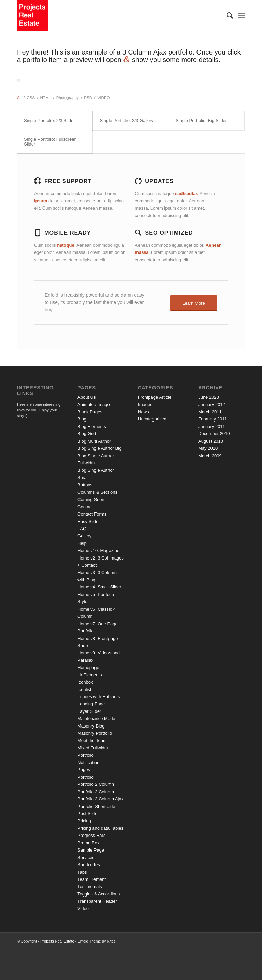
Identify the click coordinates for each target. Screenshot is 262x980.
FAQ (82, 529)
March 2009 (210, 456)
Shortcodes (89, 865)
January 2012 (212, 405)
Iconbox (85, 682)
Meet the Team (92, 741)
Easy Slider (89, 522)
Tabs (82, 872)
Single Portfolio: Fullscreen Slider (50, 142)
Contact (85, 507)
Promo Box (88, 843)
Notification (88, 762)
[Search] (226, 16)
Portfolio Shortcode (96, 806)
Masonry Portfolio (95, 733)
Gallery (84, 536)
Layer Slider (89, 711)
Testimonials (90, 886)
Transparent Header (97, 901)
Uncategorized (152, 419)
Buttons (85, 485)
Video (83, 909)
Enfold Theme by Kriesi (97, 941)
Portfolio (86, 777)
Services (86, 858)
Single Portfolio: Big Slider (201, 120)
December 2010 (214, 434)
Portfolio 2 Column (96, 784)
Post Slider (88, 814)
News (143, 412)
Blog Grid (87, 434)
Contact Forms (92, 514)
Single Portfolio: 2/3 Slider (49, 120)
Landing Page (91, 704)
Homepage (88, 667)
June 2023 (209, 397)
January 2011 (212, 426)
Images (145, 405)
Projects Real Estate (57, 941)
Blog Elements (92, 426)
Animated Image (94, 405)
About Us (86, 397)
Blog (82, 419)
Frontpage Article (155, 397)
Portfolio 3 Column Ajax (100, 799)
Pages (84, 770)
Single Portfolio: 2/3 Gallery (127, 120)
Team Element (92, 879)
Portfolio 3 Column (96, 792)
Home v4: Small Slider (99, 587)
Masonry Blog (91, 726)
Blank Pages (90, 412)
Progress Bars (91, 835)
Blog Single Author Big (99, 448)
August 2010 (211, 441)
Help (82, 543)
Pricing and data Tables (100, 828)
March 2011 (210, 412)
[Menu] (241, 16)
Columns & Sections (97, 492)
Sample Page (91, 850)
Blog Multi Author (94, 441)
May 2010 (208, 448)
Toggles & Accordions (99, 894)
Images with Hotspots (99, 697)
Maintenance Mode (96, 718)
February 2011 (213, 419)
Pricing (84, 821)
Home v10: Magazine (98, 550)
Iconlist (84, 690)
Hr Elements (90, 675)
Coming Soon (91, 499)
